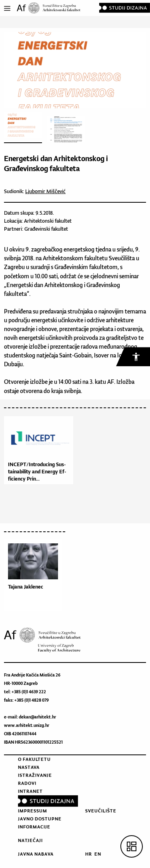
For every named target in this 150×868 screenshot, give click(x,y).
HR (89, 854)
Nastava (29, 767)
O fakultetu (34, 759)
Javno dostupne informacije (40, 823)
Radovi (27, 783)
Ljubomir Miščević (45, 191)
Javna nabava (36, 854)
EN (98, 854)
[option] (35, 577)
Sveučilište (101, 811)
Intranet (30, 791)
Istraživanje (35, 775)
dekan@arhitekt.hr (37, 717)
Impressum (33, 811)
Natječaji (30, 840)
